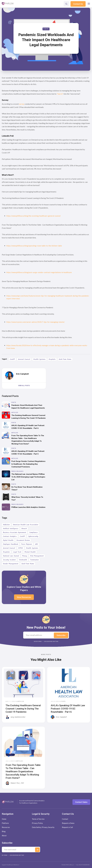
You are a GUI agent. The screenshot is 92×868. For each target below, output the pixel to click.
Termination (34, 560)
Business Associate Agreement (15, 532)
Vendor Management (11, 564)
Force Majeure (27, 544)
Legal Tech (17, 552)
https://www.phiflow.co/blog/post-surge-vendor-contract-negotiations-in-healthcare (39, 272)
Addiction (6, 525)
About (4, 835)
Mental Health (30, 552)
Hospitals (52, 359)
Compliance (33, 532)
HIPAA (21, 548)
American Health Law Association (26, 525)
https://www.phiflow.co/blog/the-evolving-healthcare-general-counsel (33, 216)
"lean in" (60, 94)
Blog (4, 831)
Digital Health (8, 540)
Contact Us (78, 4)
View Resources (24, 597)
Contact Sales (81, 802)
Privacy (25, 556)
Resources (6, 827)
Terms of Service (38, 819)
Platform (5, 823)
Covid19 (12, 359)
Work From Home (65, 359)
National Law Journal (11, 556)
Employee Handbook (11, 544)
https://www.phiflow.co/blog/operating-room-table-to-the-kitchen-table (34, 246)
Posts (46, 29)
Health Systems (39, 359)
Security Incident (9, 560)
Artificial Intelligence (11, 529)
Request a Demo (68, 823)
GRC (37, 544)
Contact (65, 819)
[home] (8, 4)
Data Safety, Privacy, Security (43, 827)
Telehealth (23, 560)
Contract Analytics (10, 536)
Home (4, 819)
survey (22, 104)
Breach (24, 529)
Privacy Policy (37, 823)
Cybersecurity (33, 536)
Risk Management (37, 556)
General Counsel (24, 359)
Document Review (23, 540)
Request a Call (67, 827)
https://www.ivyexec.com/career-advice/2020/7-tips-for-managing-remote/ (36, 322)
